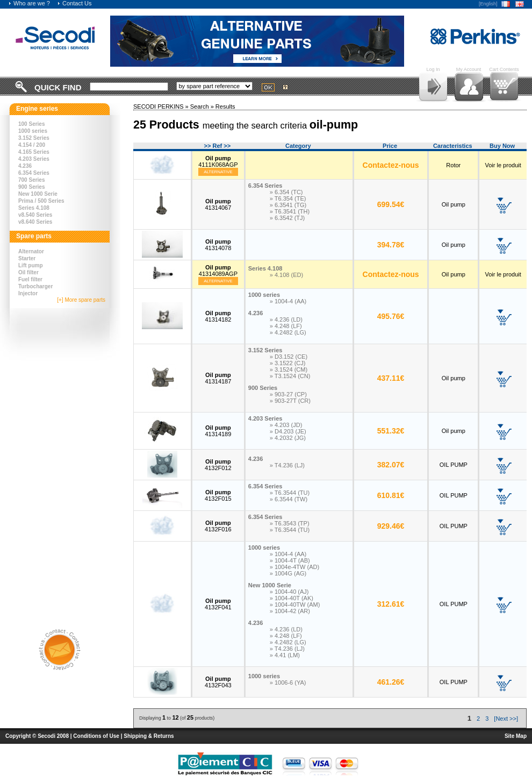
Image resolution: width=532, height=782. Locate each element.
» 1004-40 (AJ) (289, 592)
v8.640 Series (35, 222)
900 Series (32, 187)
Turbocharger (35, 286)
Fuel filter (30, 279)
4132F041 (218, 604)
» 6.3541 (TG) (288, 205)
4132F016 (218, 526)
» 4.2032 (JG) (288, 438)
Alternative (218, 172)
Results (225, 106)
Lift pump (31, 265)
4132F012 (218, 465)
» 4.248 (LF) (286, 326)
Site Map (516, 736)
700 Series (32, 180)
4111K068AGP (218, 161)
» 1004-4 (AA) (288, 301)
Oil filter (28, 272)
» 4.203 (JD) (286, 425)
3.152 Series (34, 138)
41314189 (218, 431)
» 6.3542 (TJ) (287, 218)
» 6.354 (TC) (286, 192)
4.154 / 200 (32, 145)
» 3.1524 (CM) (289, 369)
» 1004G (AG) (288, 573)
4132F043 (218, 682)
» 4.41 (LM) (285, 655)
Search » (203, 106)
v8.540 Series (35, 215)
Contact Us (74, 3)
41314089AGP (218, 271)
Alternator (31, 251)
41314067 (218, 204)
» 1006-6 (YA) (288, 683)
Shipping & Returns (149, 736)
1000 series (33, 131)
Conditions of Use (96, 736)
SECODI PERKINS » (162, 106)
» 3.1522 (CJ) (288, 363)
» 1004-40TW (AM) (295, 605)
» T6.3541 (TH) (290, 211)
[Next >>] (506, 719)
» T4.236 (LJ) (287, 465)
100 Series (32, 124)
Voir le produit (503, 165)
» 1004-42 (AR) (290, 611)
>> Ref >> (218, 146)
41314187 (218, 378)
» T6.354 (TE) (288, 198)
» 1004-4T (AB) (290, 560)
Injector (28, 293)
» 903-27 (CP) (288, 394)
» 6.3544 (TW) (289, 499)
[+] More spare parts (81, 300)
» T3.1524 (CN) (290, 376)
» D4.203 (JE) (288, 431)
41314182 (218, 316)
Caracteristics (453, 146)
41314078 (218, 245)
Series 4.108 (34, 208)
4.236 (25, 166)
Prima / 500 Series (41, 201)
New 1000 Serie (38, 194)
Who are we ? (29, 3)
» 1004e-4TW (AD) (294, 567)
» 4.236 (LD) (286, 319)
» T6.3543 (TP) (290, 523)
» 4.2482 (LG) (288, 332)
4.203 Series (34, 159)
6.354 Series (34, 173)
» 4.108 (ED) (286, 275)
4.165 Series (34, 152)
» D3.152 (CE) (289, 357)
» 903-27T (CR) (290, 401)
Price (390, 146)
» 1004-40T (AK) (292, 598)
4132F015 (218, 495)
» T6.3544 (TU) (290, 493)
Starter (27, 258)
